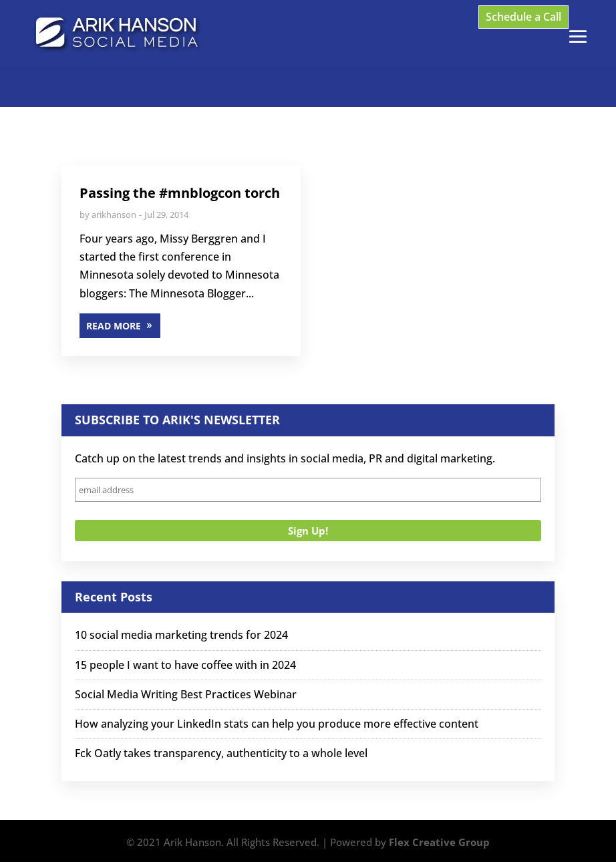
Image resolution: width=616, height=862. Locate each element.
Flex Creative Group (439, 842)
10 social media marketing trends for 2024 (181, 635)
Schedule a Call (523, 17)
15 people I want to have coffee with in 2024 (185, 665)
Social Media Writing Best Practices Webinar (186, 694)
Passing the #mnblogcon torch (180, 193)
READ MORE (114, 326)
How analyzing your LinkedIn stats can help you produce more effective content (277, 724)
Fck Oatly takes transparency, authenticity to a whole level (221, 753)
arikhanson (114, 214)
